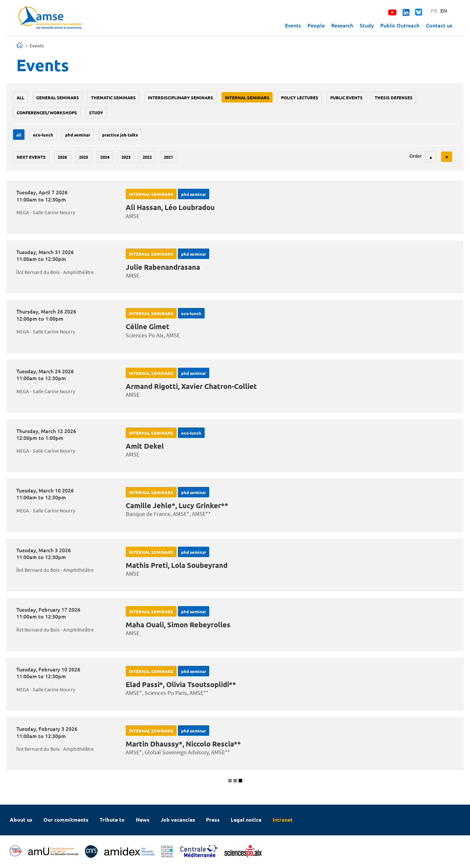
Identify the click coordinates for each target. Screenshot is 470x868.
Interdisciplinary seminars (180, 97)
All (20, 97)
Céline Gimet (148, 326)
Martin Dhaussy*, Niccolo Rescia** (183, 744)
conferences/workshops (47, 113)
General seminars (58, 97)
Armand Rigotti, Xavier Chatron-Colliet (191, 386)
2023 (126, 157)
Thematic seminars (113, 97)
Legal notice (246, 820)
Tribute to (112, 820)
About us (21, 820)
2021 (168, 157)
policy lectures (300, 97)
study (96, 113)
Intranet (283, 820)
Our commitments (66, 820)
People (316, 25)
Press (213, 820)
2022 (147, 157)
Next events (31, 157)
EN (444, 10)
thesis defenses (394, 97)
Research (342, 25)
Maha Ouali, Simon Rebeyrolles (178, 625)
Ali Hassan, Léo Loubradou (170, 207)
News (143, 820)
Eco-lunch (43, 135)
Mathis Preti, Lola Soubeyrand (177, 565)
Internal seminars (247, 97)
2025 (84, 157)
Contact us (439, 25)
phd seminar (78, 135)
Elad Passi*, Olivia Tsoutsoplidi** (181, 684)
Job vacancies (178, 820)
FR (434, 10)
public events (346, 97)
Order (415, 156)
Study (367, 25)
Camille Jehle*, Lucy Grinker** (177, 505)
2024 (105, 157)
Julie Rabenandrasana (163, 267)
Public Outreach (400, 25)
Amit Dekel (145, 446)
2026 (62, 157)
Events (293, 25)
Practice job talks (120, 135)
